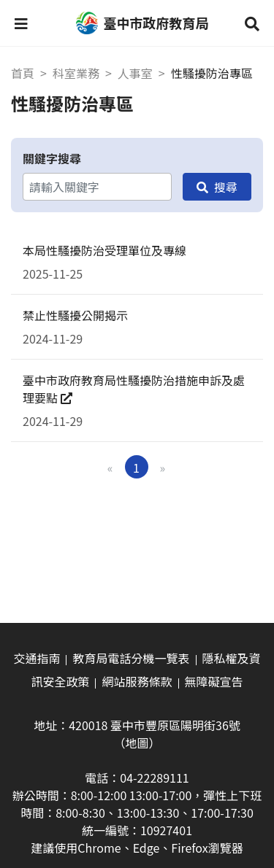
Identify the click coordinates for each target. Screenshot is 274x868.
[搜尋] (217, 187)
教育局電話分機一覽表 (131, 658)
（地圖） (137, 743)
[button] (21, 23)
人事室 (135, 73)
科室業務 (76, 73)
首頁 (23, 73)
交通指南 (37, 658)
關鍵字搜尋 (52, 158)
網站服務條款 (137, 681)
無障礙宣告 (214, 681)
